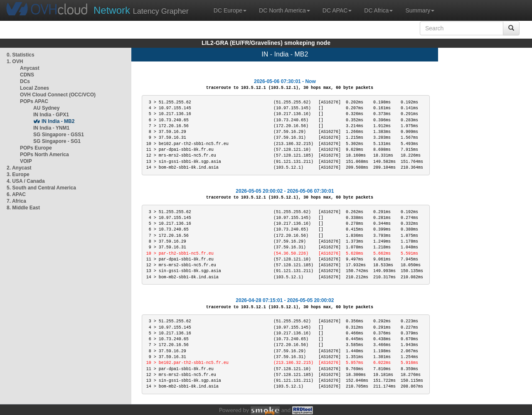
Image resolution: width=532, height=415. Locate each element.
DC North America (284, 10)
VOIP (26, 161)
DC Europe (230, 10)
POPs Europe (36, 148)
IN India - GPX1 (51, 115)
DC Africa (378, 10)
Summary (420, 10)
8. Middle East (23, 208)
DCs (25, 81)
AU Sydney (46, 108)
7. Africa (16, 201)
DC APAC (337, 10)
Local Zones (34, 88)
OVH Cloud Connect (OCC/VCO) (58, 95)
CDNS (27, 75)
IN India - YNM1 (51, 128)
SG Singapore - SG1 (57, 141)
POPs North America (44, 155)
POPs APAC (34, 101)
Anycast (30, 68)
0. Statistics (21, 55)
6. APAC (16, 194)
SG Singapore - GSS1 (59, 135)
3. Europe (18, 174)
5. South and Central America (41, 188)
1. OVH (15, 61)
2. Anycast (19, 168)
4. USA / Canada (26, 181)
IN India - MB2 (58, 121)
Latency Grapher (141, 10)
